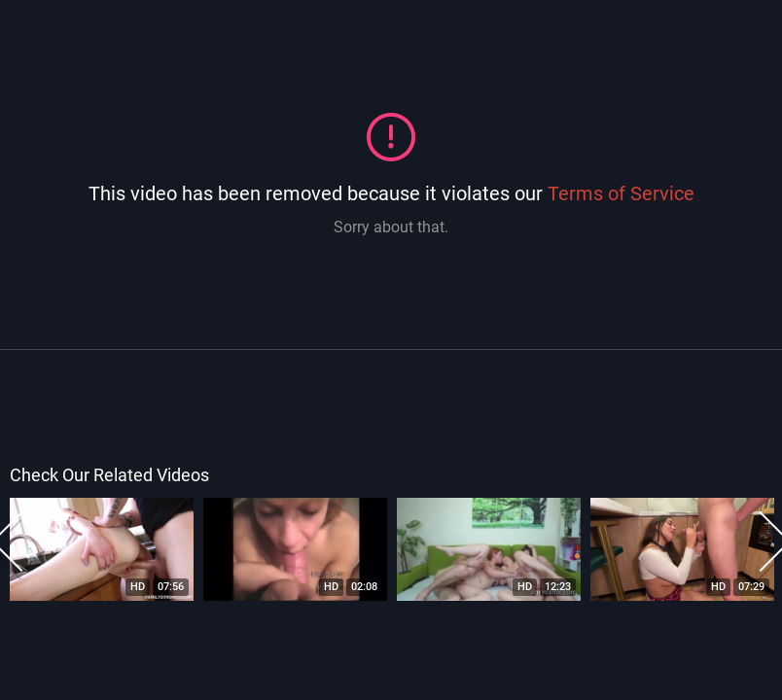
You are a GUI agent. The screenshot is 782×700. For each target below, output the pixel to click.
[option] (102, 549)
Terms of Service (621, 193)
